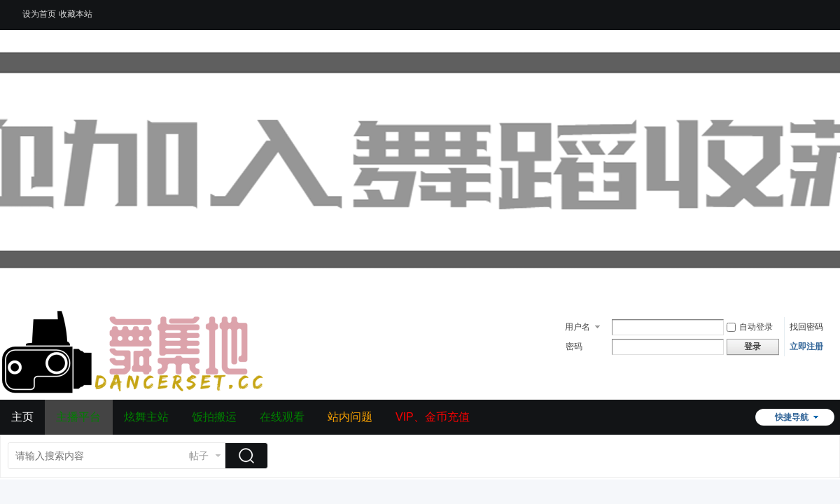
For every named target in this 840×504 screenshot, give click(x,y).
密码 (574, 346)
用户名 (577, 327)
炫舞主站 (146, 417)
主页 (22, 417)
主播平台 (78, 417)
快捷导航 (792, 417)
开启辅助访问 (815, 10)
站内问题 (350, 417)
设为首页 (39, 14)
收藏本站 (76, 14)
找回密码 (806, 327)
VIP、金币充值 (433, 417)
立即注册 (806, 346)
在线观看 (282, 417)
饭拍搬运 (214, 417)
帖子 (199, 456)
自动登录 (750, 327)
